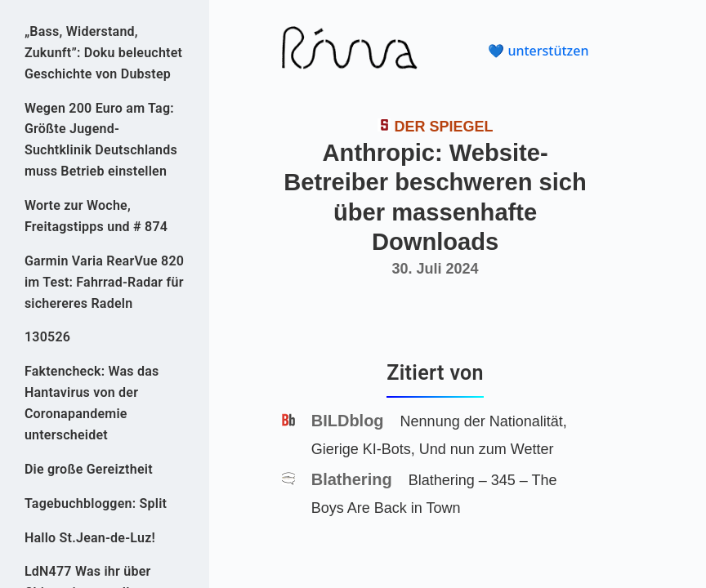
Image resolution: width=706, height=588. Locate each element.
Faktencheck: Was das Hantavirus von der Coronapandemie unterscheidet (92, 403)
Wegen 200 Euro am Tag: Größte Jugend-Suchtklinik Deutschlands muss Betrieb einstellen (101, 140)
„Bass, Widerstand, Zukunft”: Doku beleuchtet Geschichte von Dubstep (103, 53)
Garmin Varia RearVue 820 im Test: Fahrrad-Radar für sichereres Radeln (104, 282)
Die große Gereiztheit (89, 469)
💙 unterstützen (538, 51)
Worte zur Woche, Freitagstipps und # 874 (96, 216)
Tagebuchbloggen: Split (96, 503)
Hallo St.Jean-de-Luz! (90, 538)
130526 (47, 337)
